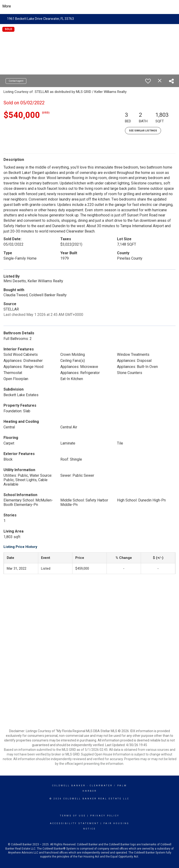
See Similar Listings (143, 131)
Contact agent (16, 81)
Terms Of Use (73, 816)
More (7, 6)
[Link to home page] (90, 6)
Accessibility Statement (74, 823)
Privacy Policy (105, 816)
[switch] (148, 81)
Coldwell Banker (69, 786)
